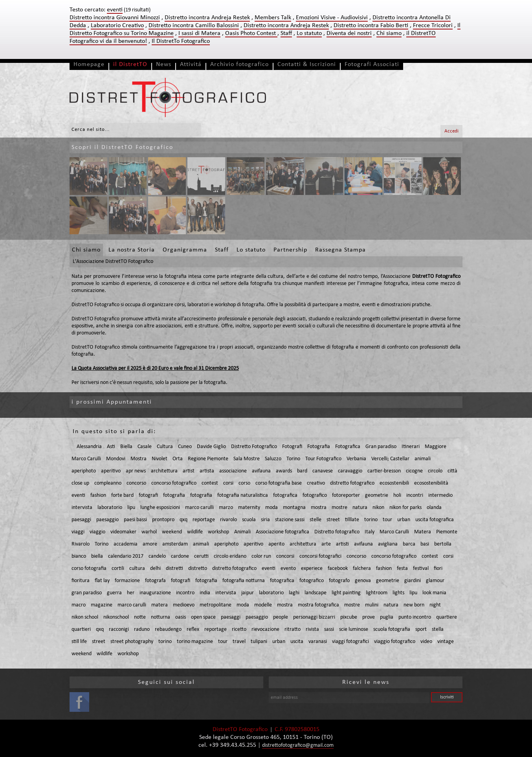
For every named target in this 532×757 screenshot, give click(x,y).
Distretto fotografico (337, 532)
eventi (78, 495)
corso (244, 483)
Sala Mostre (247, 459)
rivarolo (228, 520)
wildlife (195, 532)
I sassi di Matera (199, 33)
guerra (114, 593)
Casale (145, 447)
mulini (372, 605)
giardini (413, 581)
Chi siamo (389, 33)
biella (97, 556)
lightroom (377, 593)
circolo (435, 471)
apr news (136, 471)
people (281, 617)
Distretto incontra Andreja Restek (207, 18)
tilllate (352, 520)
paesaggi (81, 520)
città (452, 471)
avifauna (261, 471)
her (131, 593)
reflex (193, 629)
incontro (185, 593)
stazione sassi (290, 520)
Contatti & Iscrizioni (307, 64)
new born (414, 605)
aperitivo (111, 471)
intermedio (440, 495)
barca (409, 544)
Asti (111, 447)
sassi (329, 629)
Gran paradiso (381, 447)
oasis (181, 617)
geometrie (377, 495)
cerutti (201, 556)
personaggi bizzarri (314, 617)
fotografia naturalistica (243, 495)
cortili (118, 569)
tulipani (259, 642)
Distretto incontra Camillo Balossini (194, 26)
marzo (226, 508)
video (426, 642)
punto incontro (415, 617)
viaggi (78, 532)
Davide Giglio (211, 447)
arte (326, 544)
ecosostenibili (394, 483)
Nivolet (160, 459)
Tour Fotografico (323, 459)
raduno (142, 629)
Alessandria (89, 447)
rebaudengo (168, 629)
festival (421, 569)
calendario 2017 (126, 556)
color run (261, 556)
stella (438, 629)
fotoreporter (346, 495)
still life (79, 642)
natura (360, 508)
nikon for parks (405, 508)
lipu (131, 508)
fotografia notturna (244, 581)
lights (398, 593)
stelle (316, 520)
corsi (228, 483)
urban (404, 520)
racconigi (119, 629)
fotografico (315, 495)
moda (272, 508)
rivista (312, 629)
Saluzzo (273, 459)
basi (425, 544)
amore (150, 544)
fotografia (174, 495)
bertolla (443, 544)
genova (363, 581)
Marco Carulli (86, 459)
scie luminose (354, 629)
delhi (155, 569)
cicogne (414, 471)
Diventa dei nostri (349, 33)
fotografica (285, 495)
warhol (149, 532)
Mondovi (116, 459)
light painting (346, 593)
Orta (178, 459)
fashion (98, 495)
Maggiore (436, 447)
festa (402, 569)
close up (80, 483)
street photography (132, 642)
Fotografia (319, 447)
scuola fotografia (392, 629)
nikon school (85, 617)
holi (397, 495)
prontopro (163, 520)
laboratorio (110, 508)
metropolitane (216, 605)
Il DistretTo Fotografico (181, 41)
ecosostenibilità (431, 483)
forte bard (122, 495)
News (164, 64)
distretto (198, 569)
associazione (233, 471)
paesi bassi (135, 520)
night (435, 605)
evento (288, 569)
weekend (172, 532)
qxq (183, 520)
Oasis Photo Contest (251, 33)
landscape (316, 593)
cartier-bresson (384, 471)
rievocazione (265, 629)
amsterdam (175, 544)
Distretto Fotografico (254, 447)
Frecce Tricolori (433, 26)
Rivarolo (81, 544)
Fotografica (348, 447)
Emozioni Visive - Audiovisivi (332, 18)
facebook (338, 569)
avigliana (388, 544)
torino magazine (195, 642)
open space (203, 617)
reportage (204, 520)
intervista (82, 508)
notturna (161, 617)
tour (387, 520)
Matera (423, 532)
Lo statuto (309, 33)
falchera (362, 569)
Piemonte (447, 532)
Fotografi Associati (372, 64)
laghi (294, 593)
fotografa (155, 581)
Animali (242, 532)
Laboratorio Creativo (117, 26)
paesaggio (107, 520)
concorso (136, 483)
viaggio (97, 532)
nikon (378, 508)
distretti (174, 569)
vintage (446, 642)
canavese (323, 471)
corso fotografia (89, 569)
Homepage (89, 64)
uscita (297, 642)
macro (79, 605)
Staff (286, 33)
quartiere (447, 617)
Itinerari (411, 447)
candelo (157, 556)
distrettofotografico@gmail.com (298, 745)
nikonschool (116, 617)
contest (210, 483)
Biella (126, 447)
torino (371, 520)
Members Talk (273, 18)
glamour (435, 581)
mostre (339, 508)
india (205, 593)
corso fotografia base (279, 483)
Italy (370, 532)
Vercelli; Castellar (390, 459)
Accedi (451, 131)
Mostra (139, 459)
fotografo (339, 581)
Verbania (356, 459)
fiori (438, 569)
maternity (249, 508)
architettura (164, 471)
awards (284, 471)
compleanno (108, 483)
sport (421, 629)
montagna (294, 508)
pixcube (349, 617)
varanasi (318, 642)
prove (369, 617)
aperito (276, 544)
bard (302, 471)
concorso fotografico (174, 483)
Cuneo (185, 447)
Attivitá (191, 64)
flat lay (102, 581)
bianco (79, 556)
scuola (249, 520)
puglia (387, 617)
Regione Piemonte (208, 459)
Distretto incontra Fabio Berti (371, 26)
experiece (312, 569)
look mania (434, 593)
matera (160, 605)
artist (189, 471)
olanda (434, 508)
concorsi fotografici (320, 556)
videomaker (123, 532)
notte (140, 617)
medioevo (184, 605)
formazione (127, 581)
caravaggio (350, 471)
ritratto (293, 629)
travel (239, 642)
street (333, 520)
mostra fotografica (318, 605)
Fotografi (292, 447)
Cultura (165, 447)
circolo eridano (230, 556)
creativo (316, 483)
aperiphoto (84, 471)
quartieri (81, 629)
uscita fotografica (435, 520)
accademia (126, 544)
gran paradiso (87, 593)
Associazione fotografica (283, 532)
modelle (263, 605)
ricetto (239, 629)
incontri (415, 495)
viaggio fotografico (395, 642)
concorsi (285, 556)
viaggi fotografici (350, 642)
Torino (293, 459)
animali (423, 459)
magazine (102, 605)
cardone (180, 556)
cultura (137, 569)
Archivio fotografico (239, 64)
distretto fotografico (352, 483)
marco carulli (199, 508)
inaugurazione (155, 593)
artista (207, 471)
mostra (319, 508)
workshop (218, 532)
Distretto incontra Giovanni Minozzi (115, 18)
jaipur (248, 593)
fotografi (148, 495)
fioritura (81, 581)
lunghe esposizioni (160, 508)
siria (265, 520)
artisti (342, 544)
